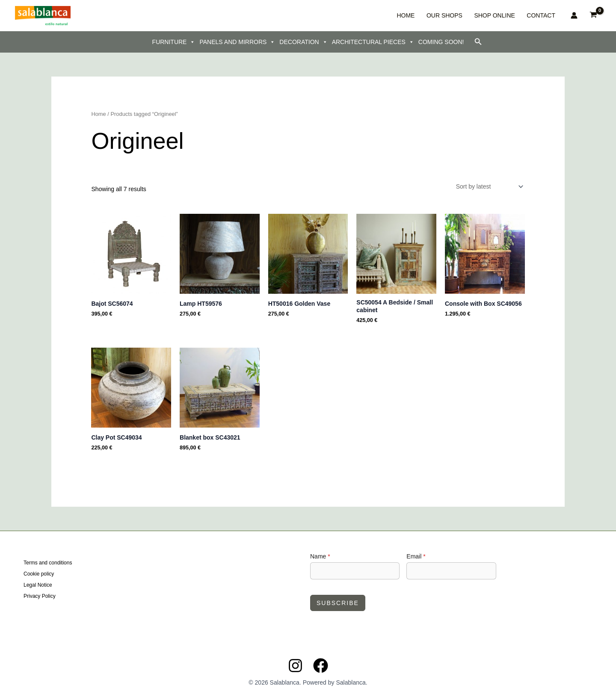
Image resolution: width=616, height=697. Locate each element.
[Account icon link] (574, 15)
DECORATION (303, 42)
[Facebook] (321, 666)
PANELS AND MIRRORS (237, 42)
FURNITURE (174, 42)
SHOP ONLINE (505, 15)
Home (98, 114)
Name (320, 556)
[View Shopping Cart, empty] (594, 16)
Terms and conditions (48, 564)
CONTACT (543, 15)
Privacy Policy (40, 596)
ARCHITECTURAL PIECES (373, 42)
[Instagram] (295, 666)
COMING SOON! (441, 42)
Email (416, 556)
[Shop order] (489, 186)
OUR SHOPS (462, 15)
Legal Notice (38, 585)
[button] (478, 42)
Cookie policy (39, 574)
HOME (431, 15)
